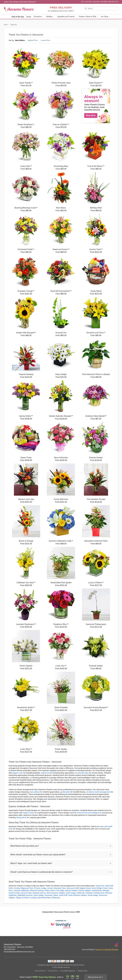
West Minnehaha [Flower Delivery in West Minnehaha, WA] (44, 898)
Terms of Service (40, 971)
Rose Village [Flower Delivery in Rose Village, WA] (39, 895)
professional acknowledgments (89, 813)
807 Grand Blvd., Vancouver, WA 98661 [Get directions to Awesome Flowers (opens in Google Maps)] (18, 947)
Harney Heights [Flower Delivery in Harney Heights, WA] (85, 890)
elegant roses (18, 773)
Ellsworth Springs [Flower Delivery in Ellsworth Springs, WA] (37, 890)
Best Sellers (20, 40)
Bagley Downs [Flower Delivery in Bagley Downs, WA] (85, 888)
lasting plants (21, 817)
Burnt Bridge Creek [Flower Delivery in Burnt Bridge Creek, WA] (100, 888)
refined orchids (47, 773)
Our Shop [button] (106, 17)
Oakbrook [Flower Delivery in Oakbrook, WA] (80, 893)
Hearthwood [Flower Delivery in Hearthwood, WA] (96, 890)
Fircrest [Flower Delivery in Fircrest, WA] (37, 888)
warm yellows (34, 792)
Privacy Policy (53, 971)
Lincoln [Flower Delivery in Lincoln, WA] (50, 888)
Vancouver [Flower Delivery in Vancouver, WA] (100, 886)
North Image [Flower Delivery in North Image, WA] (71, 893)
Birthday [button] (51, 17)
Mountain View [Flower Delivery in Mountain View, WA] (60, 888)
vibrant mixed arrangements (99, 792)
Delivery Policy (83, 971)
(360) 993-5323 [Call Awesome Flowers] (10, 949)
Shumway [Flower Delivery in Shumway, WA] (48, 895)
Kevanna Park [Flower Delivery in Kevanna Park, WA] (26, 893)
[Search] (101, 9)
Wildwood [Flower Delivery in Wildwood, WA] (56, 898)
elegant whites (29, 813)
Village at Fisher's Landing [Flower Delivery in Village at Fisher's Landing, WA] (26, 898)
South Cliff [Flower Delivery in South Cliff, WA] (63, 895)
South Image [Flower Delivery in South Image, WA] (93, 895)
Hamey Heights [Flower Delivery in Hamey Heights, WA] (71, 890)
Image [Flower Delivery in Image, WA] (44, 888)
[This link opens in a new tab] (61, 925)
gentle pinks (65, 792)
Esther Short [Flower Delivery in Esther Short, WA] (50, 890)
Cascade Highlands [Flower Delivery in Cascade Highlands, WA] (21, 890)
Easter (29, 17)
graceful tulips (83, 773)
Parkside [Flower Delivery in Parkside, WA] (89, 893)
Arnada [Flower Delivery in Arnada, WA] (17, 888)
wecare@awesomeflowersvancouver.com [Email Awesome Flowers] (19, 952)
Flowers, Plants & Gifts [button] (89, 17)
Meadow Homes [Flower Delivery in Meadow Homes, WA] (39, 893)
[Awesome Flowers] (21, 9)
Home (6, 25)
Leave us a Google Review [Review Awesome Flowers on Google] (107, 949)
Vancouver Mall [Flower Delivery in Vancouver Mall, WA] (72, 888)
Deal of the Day (18, 17)
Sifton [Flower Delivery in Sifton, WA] (56, 895)
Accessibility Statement (67, 971)
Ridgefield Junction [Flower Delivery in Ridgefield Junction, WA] (25, 895)
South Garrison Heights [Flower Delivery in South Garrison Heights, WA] (77, 895)
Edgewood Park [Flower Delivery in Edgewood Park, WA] (27, 888)
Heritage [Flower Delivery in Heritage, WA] (106, 890)
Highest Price (33, 40)
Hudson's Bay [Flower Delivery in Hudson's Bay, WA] (14, 893)
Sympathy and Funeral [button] (67, 17)
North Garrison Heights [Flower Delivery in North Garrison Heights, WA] (56, 893)
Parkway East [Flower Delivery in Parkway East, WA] (99, 893)
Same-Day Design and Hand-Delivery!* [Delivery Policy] (20, 2)
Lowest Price (45, 40)
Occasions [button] (39, 17)
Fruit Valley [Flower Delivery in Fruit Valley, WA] (60, 890)
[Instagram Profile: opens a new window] (117, 945)
